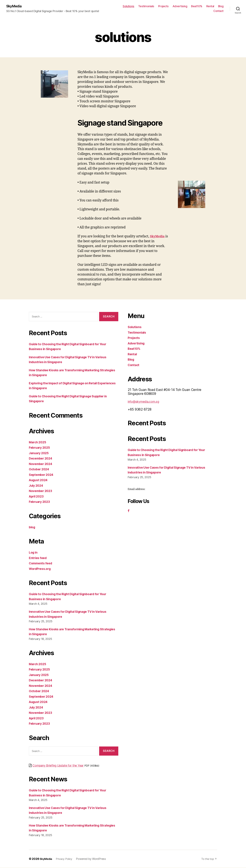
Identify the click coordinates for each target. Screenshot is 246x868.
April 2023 (37, 497)
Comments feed (42, 564)
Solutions (128, 6)
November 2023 (42, 491)
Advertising (180, 6)
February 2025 (40, 448)
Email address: (136, 489)
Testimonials (146, 6)
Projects (163, 6)
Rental (210, 6)
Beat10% (197, 6)
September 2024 (42, 475)
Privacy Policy (66, 859)
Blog (221, 6)
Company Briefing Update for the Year (62, 766)
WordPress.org (41, 569)
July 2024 (37, 486)
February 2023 (40, 502)
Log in (34, 553)
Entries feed (39, 558)
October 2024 (40, 469)
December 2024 (42, 459)
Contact (218, 11)
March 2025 (38, 442)
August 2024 (39, 480)
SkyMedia (15, 6)
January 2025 (40, 453)
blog (32, 527)
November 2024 (42, 464)
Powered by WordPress (94, 859)
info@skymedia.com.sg (146, 402)
